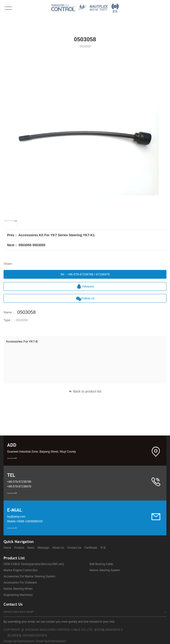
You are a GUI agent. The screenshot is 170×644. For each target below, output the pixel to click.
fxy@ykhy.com (16, 517)
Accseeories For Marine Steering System (29, 576)
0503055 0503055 (32, 245)
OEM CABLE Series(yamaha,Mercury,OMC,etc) (34, 564)
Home (7, 548)
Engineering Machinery (18, 595)
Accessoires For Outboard (20, 583)
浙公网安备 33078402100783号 (27, 635)
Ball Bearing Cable (101, 564)
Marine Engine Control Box (21, 570)
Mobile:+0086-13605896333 (25, 521)
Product (19, 548)
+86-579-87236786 (19, 482)
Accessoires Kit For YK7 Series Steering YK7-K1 (57, 235)
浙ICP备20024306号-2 (108, 630)
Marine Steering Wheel (18, 589)
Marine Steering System (105, 570)
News (31, 548)
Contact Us (74, 548)
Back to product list (85, 391)
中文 (103, 548)
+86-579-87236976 (19, 486)
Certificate (91, 548)
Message (43, 548)
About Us (58, 548)
